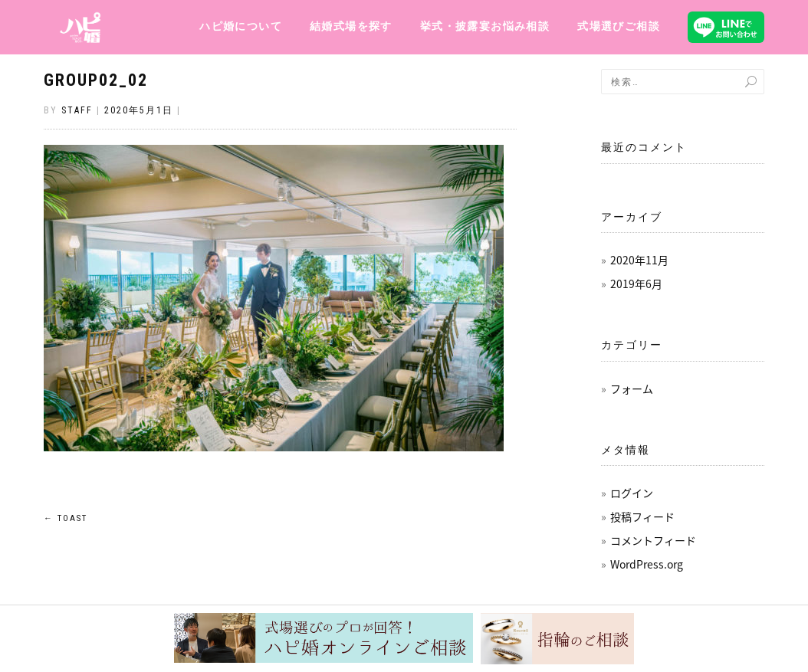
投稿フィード (642, 516)
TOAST (66, 518)
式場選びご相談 (619, 26)
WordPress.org (647, 564)
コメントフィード (653, 540)
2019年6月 (636, 284)
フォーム (632, 388)
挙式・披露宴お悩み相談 (485, 26)
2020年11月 (639, 260)
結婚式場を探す (351, 26)
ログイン (632, 493)
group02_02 (96, 80)
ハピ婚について (241, 26)
